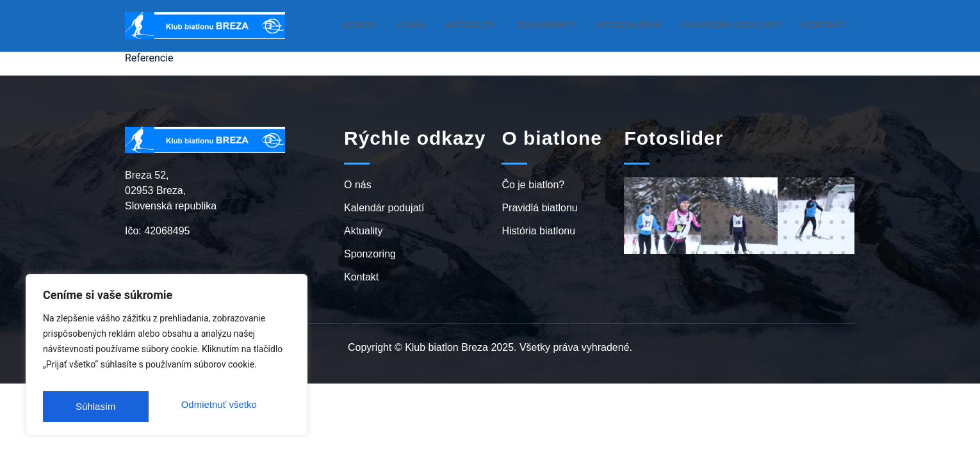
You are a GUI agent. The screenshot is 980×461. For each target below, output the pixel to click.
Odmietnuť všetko (112, 406)
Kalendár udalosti (741, 25)
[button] (635, 161)
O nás (446, 25)
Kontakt (825, 25)
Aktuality (503, 25)
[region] (167, 359)
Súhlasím (239, 406)
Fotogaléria (648, 25)
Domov (396, 25)
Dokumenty (572, 25)
